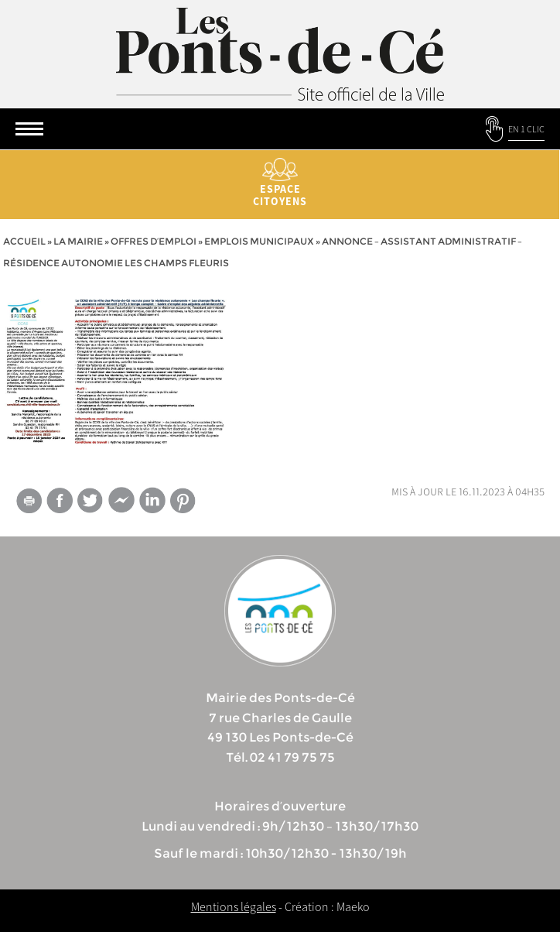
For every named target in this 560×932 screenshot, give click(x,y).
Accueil (24, 241)
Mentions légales (234, 906)
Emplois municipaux (259, 241)
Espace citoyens (280, 183)
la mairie (78, 241)
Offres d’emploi (154, 241)
